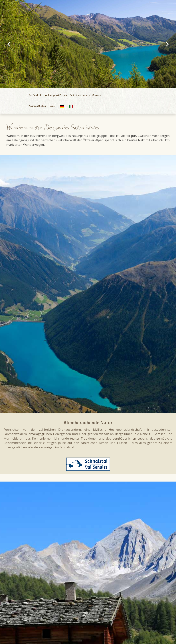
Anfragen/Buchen (38, 106)
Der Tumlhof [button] (36, 95)
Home (52, 106)
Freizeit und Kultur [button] (80, 95)
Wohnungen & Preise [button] (57, 95)
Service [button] (97, 95)
